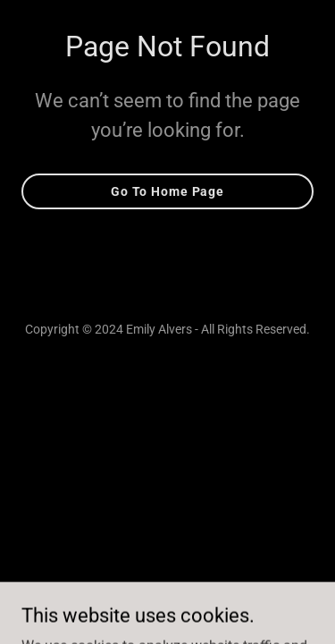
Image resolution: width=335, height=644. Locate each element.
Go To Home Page (167, 191)
